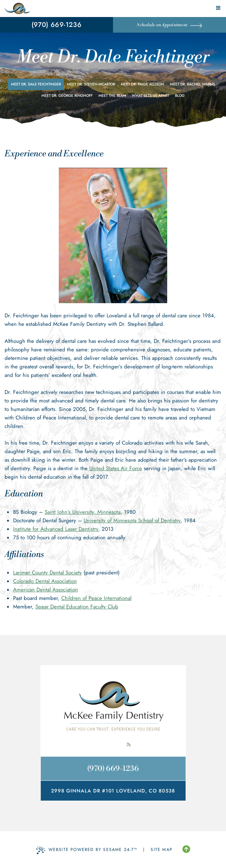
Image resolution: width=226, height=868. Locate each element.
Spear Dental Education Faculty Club (77, 607)
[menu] (218, 8)
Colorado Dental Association (45, 581)
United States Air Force (116, 468)
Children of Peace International (96, 598)
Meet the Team (112, 96)
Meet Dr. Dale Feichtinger (36, 84)
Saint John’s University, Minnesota (83, 512)
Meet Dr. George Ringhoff (67, 96)
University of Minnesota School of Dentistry (132, 521)
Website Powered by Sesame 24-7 (87, 850)
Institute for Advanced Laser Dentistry (56, 529)
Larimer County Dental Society (47, 573)
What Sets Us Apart (150, 96)
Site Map (162, 850)
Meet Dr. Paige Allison (142, 84)
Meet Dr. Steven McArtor (91, 84)
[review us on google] (113, 745)
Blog (180, 96)
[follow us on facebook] (97, 745)
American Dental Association (46, 590)
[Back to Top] (186, 850)
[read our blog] (129, 745)
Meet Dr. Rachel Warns (193, 84)
